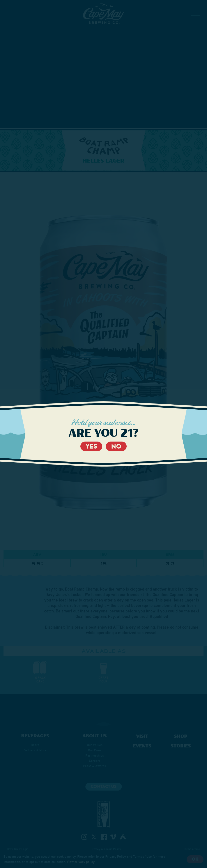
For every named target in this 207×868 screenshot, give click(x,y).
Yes (91, 446)
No (116, 446)
